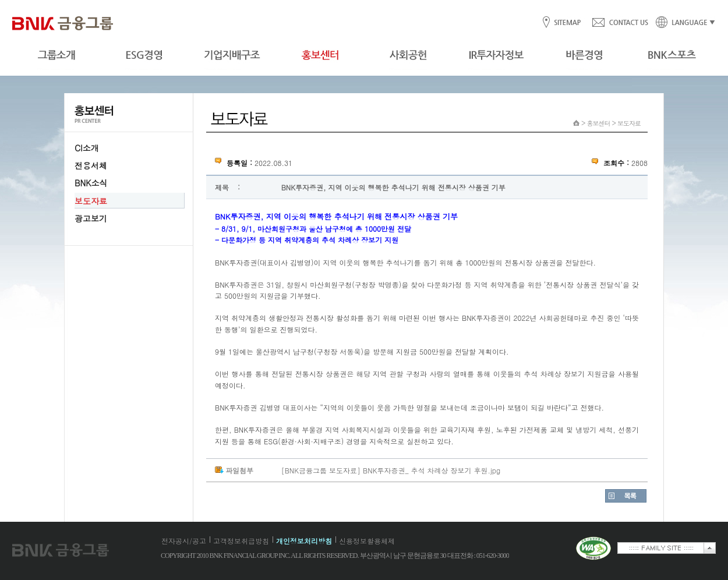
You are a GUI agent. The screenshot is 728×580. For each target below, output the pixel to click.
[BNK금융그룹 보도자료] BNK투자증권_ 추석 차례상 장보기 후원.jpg (391, 470)
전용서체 (91, 165)
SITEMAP (567, 23)
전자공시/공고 (184, 541)
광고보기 (91, 218)
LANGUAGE (682, 23)
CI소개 (87, 148)
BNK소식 (91, 183)
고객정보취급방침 (241, 541)
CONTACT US (620, 23)
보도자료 (91, 201)
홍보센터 (599, 123)
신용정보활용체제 (367, 541)
